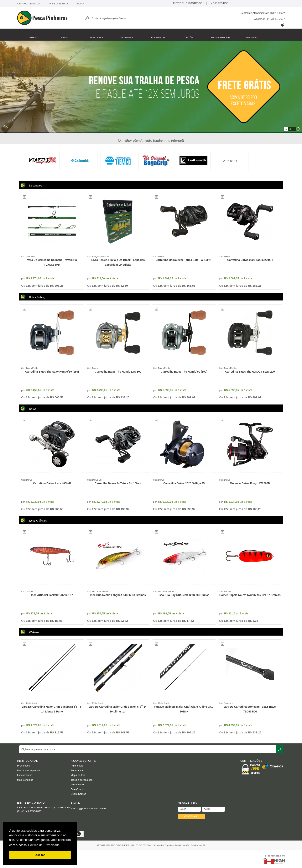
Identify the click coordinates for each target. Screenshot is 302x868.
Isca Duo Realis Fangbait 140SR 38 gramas (118, 595)
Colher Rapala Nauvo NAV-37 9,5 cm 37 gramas (250, 595)
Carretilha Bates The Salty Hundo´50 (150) (52, 372)
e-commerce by (275, 856)
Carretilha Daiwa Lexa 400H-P (52, 483)
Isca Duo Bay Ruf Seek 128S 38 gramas (184, 595)
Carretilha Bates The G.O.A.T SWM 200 (250, 372)
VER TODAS (231, 161)
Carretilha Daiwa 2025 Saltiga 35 (184, 483)
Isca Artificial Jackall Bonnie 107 (52, 595)
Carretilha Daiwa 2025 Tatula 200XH (250, 260)
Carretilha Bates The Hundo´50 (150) (184, 372)
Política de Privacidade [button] (44, 845)
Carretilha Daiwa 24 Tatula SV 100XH (118, 483)
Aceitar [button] (40, 855)
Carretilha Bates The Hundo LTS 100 (118, 372)
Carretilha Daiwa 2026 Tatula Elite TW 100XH (184, 260)
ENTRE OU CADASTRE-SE (188, 3)
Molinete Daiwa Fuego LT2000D (250, 483)
